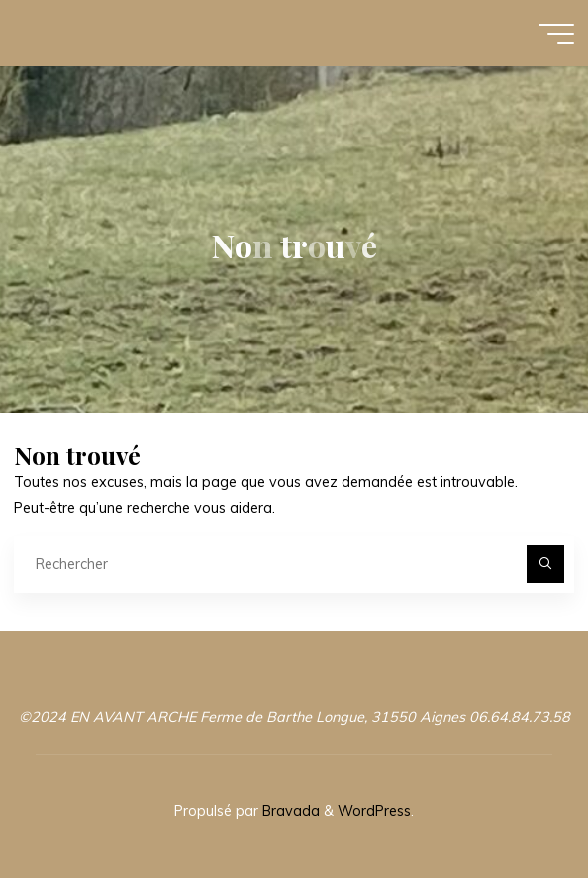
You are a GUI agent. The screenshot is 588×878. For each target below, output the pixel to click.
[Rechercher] (545, 564)
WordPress (374, 811)
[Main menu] (556, 34)
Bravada (289, 811)
